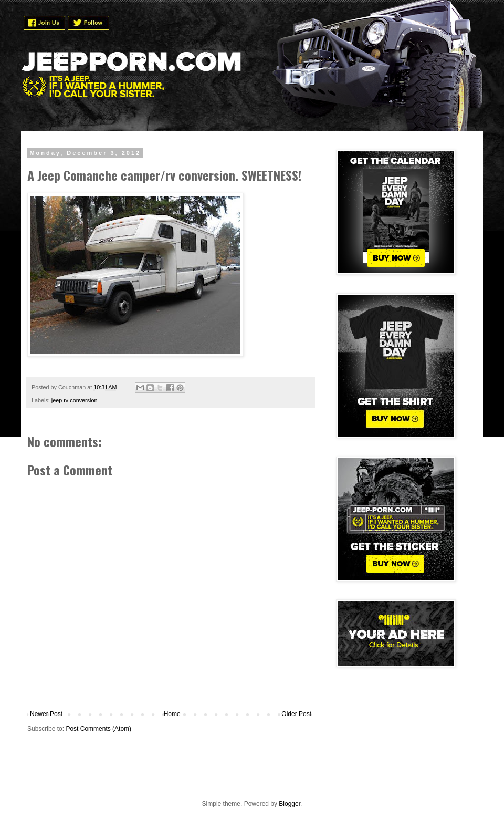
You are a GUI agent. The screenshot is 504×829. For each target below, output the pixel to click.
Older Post (296, 714)
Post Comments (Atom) (98, 729)
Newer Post (46, 714)
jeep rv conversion (75, 400)
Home (172, 714)
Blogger (290, 804)
